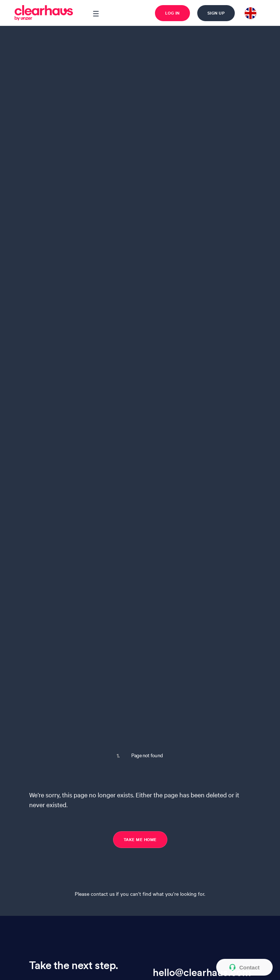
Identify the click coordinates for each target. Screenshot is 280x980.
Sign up (216, 13)
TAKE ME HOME (140, 839)
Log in (172, 13)
